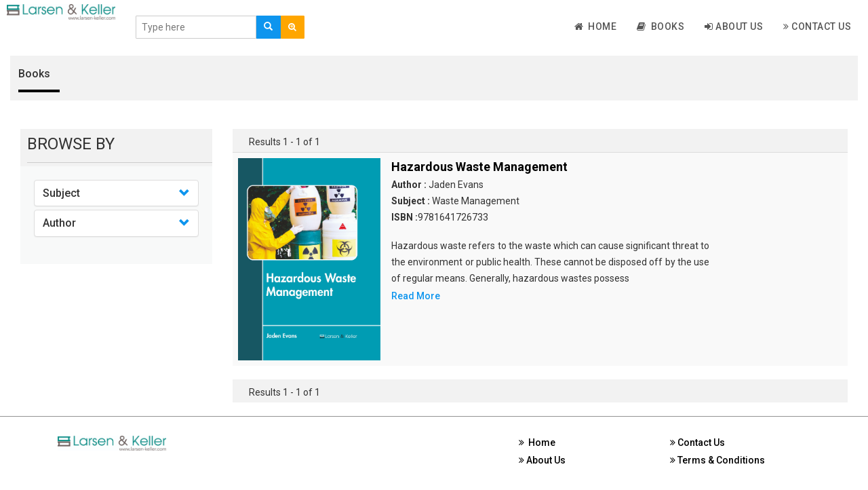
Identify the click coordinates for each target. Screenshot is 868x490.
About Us (734, 26)
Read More (416, 296)
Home (596, 26)
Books (660, 26)
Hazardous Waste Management (479, 167)
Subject (61, 193)
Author (59, 223)
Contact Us (817, 26)
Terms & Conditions (717, 460)
